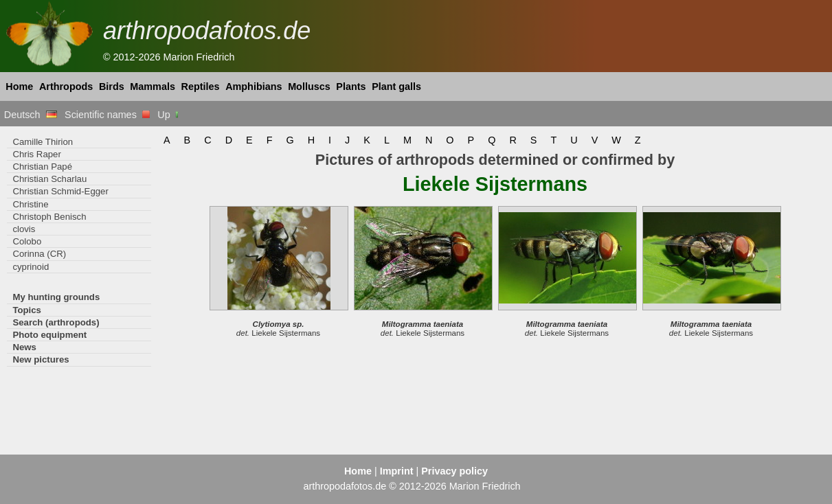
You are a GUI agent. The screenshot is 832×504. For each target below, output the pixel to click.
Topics (27, 310)
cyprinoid (31, 267)
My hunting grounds (56, 297)
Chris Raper (36, 154)
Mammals (153, 87)
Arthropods (66, 87)
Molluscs (309, 87)
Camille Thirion (43, 142)
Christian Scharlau (49, 179)
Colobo (27, 241)
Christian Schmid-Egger (60, 191)
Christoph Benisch (49, 217)
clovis (24, 229)
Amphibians (254, 87)
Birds (112, 87)
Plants (351, 87)
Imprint (397, 471)
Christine (30, 204)
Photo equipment (49, 335)
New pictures (41, 359)
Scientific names (107, 115)
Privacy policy (454, 471)
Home (19, 87)
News (24, 347)
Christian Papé (42, 167)
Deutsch (31, 115)
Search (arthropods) (56, 322)
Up (169, 115)
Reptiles (201, 87)
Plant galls (396, 87)
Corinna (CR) (39, 254)
